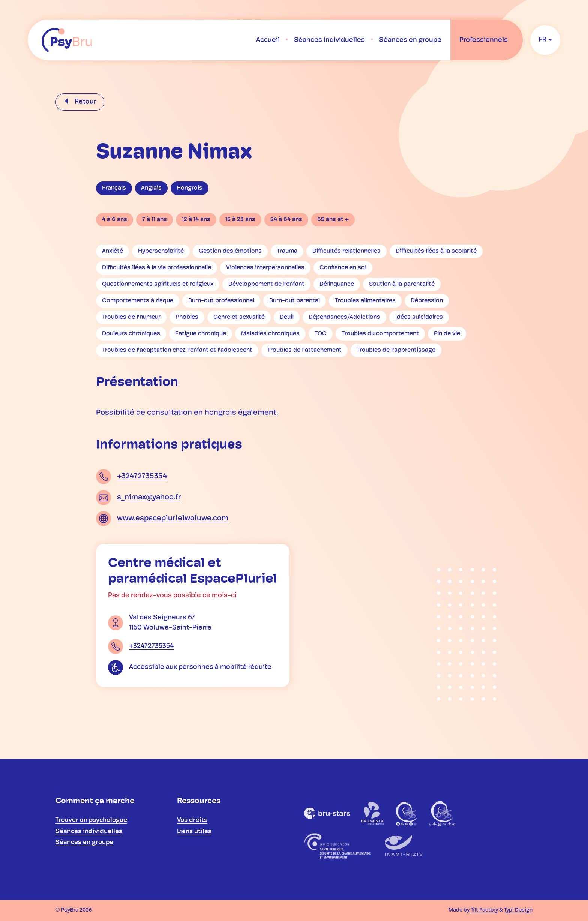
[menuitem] (268, 40)
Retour (85, 102)
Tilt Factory (484, 910)
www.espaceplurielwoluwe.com (173, 519)
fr (542, 40)
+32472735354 (142, 477)
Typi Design (518, 910)
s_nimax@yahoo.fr (149, 498)
